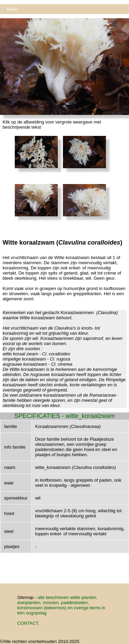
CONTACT (28, 623)
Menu (12, 9)
